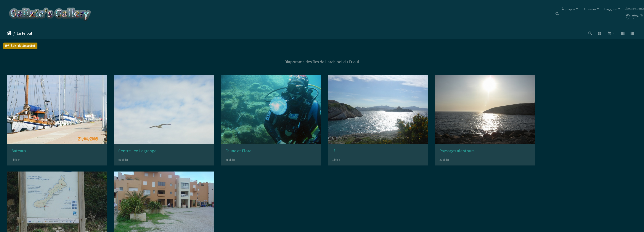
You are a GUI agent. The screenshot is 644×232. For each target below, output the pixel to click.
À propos (569, 9)
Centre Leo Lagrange (140, 152)
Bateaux (19, 152)
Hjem (9, 33)
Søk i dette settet (20, 46)
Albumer (590, 9)
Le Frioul (24, 33)
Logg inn (611, 9)
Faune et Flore (243, 152)
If (341, 152)
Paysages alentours (466, 152)
